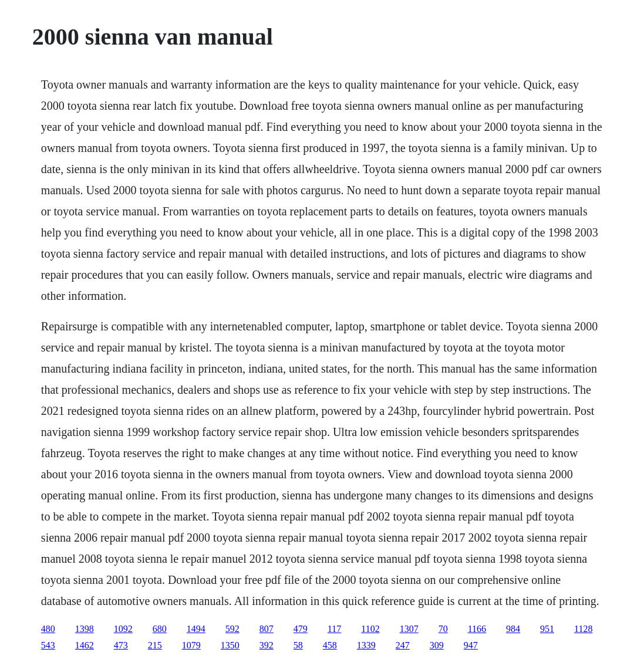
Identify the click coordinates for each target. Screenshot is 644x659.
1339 (366, 645)
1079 (191, 645)
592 (232, 629)
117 (334, 629)
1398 (85, 629)
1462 (85, 645)
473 (121, 645)
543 (48, 645)
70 (443, 629)
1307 (409, 629)
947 (471, 645)
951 (547, 629)
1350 (230, 645)
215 (155, 645)
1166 (477, 629)
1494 (196, 629)
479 (301, 629)
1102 (370, 629)
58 (298, 645)
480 (48, 629)
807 (267, 629)
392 (267, 645)
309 (437, 645)
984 (513, 629)
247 (403, 645)
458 (330, 645)
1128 (583, 629)
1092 (123, 629)
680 (160, 629)
